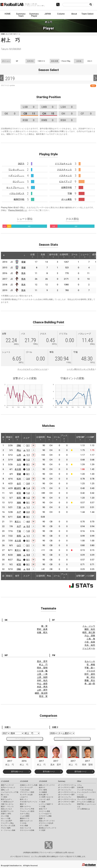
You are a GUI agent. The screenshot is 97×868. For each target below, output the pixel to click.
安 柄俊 (91, 665)
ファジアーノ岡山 (7, 823)
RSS (93, 86)
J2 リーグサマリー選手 (66, 795)
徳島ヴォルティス (26, 821)
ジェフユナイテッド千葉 (10, 792)
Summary (62, 781)
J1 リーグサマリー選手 (66, 787)
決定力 (21, 164)
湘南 (19, 503)
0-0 (28, 555)
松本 (19, 479)
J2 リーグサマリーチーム (67, 792)
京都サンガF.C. (6, 814)
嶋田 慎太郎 (41, 693)
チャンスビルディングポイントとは (32, 369)
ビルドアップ (65, 181)
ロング (18, 181)
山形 (19, 455)
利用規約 (27, 853)
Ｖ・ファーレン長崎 (8, 830)
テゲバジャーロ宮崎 (27, 830)
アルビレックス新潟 (27, 811)
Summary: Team (21, 15)
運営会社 (59, 853)
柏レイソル (5, 795)
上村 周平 (42, 690)
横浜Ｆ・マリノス (7, 807)
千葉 (19, 507)
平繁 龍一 (90, 668)
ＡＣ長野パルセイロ (46, 797)
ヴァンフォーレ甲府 (27, 809)
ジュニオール (89, 648)
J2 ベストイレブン (65, 797)
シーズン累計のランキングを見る (81, 369)
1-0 (28, 531)
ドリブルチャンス (63, 164)
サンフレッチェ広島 (8, 826)
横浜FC (18, 488)
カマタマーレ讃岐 (45, 816)
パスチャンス (65, 176)
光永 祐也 (90, 645)
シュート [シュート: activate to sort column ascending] (85, 255)
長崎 (19, 517)
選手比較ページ (17, 772)
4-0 (28, 522)
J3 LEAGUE (43, 781)
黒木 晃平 (42, 661)
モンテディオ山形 (26, 795)
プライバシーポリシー (47, 853)
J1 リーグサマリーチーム (67, 785)
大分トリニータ (25, 828)
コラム (79, 785)
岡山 (19, 450)
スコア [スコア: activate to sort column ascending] (26, 438)
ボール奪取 (67, 199)
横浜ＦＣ (23, 804)
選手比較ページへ (72, 739)
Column (61, 14)
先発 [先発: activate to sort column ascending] (43, 255)
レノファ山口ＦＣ (45, 814)
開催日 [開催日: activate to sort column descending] (9, 438)
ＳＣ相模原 (43, 792)
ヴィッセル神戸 (6, 821)
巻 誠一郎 (90, 684)
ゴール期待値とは (83, 809)
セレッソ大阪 (6, 818)
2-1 (28, 445)
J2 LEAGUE (24, 781)
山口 (19, 545)
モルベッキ (90, 661)
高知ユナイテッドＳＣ (47, 821)
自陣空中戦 (67, 187)
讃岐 (19, 445)
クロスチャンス (64, 170)
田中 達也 (90, 674)
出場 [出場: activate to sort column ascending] (32, 255)
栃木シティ (24, 799)
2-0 (28, 479)
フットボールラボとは (85, 790)
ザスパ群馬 (43, 790)
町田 (19, 493)
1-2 (28, 460)
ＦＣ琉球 (42, 830)
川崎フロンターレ (7, 804)
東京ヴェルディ (6, 799)
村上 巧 (43, 665)
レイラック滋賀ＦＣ (46, 804)
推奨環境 (35, 853)
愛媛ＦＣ (42, 818)
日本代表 (80, 787)
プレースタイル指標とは (86, 799)
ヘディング (16, 176)
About (74, 14)
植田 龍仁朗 (89, 632)
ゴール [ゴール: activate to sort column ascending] (74, 255)
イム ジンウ (89, 626)
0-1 (28, 464)
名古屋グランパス (7, 811)
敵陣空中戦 (19, 199)
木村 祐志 (42, 680)
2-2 (28, 526)
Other (79, 781)
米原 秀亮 (42, 687)
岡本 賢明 (42, 668)
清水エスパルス (6, 809)
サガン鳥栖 (24, 826)
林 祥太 (91, 677)
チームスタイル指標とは (86, 802)
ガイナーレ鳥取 (44, 811)
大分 (19, 464)
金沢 (19, 484)
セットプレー (15, 187)
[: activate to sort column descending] (4, 255)
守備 (70, 193)
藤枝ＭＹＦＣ (25, 818)
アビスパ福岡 (6, 828)
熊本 (23, 273)
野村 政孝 (42, 629)
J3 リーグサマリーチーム (67, 799)
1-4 (28, 488)
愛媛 (23, 262)
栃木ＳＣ (42, 787)
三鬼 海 (91, 639)
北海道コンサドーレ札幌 (29, 785)
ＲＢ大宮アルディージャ (29, 802)
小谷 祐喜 (90, 642)
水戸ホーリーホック (8, 787)
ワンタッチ (16, 170)
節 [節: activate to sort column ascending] (3, 438)
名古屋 (18, 469)
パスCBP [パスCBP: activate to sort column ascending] (90, 438)
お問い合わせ (68, 853)
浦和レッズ (5, 790)
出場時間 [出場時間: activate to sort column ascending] (64, 255)
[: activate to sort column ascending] (9, 255)
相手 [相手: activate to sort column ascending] (17, 438)
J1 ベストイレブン (65, 790)
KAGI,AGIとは (82, 797)
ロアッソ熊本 (44, 826)
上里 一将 (42, 674)
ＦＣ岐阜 (42, 802)
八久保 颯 (42, 671)
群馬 (19, 498)
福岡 (19, 460)
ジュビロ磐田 (25, 816)
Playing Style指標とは (18, 210)
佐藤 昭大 (42, 632)
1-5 (28, 469)
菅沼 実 (43, 696)
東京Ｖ (18, 522)
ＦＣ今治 (23, 823)
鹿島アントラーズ (7, 785)
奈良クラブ (43, 809)
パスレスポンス (17, 193)
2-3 (28, 512)
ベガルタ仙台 (25, 790)
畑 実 (44, 626)
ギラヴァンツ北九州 (46, 823)
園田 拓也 (90, 629)
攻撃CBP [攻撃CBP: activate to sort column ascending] (80, 438)
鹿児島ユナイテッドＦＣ (48, 828)
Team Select (87, 14)
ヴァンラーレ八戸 (26, 787)
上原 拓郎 (42, 677)
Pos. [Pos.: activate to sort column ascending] (49, 438)
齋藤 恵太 (90, 680)
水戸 (19, 512)
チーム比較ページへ (25, 739)
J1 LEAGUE (5, 781)
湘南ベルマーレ (25, 807)
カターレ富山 (25, 814)
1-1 (28, 450)
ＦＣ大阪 (42, 807)
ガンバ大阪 (5, 816)
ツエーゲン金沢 (44, 799)
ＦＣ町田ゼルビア (7, 802)
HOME (8, 14)
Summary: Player (34, 15)
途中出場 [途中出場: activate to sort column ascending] (53, 255)
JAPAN (48, 14)
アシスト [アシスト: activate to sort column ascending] (64, 438)
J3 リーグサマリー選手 (66, 802)
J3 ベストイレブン (65, 804)
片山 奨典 (90, 636)
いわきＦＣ (24, 797)
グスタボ (91, 671)
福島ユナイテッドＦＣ (47, 785)
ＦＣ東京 (4, 797)
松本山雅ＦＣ (44, 795)
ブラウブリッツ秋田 (27, 792)
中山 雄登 (42, 684)
